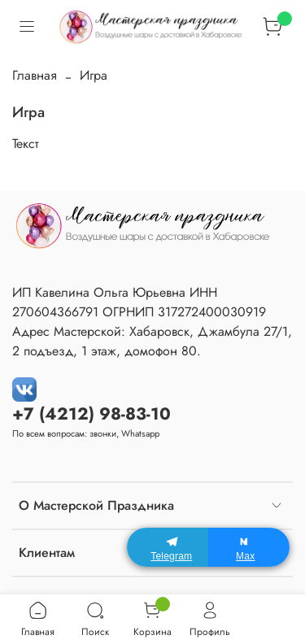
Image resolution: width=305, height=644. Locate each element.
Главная (35, 75)
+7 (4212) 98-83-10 (91, 414)
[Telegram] (168, 547)
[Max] (249, 547)
